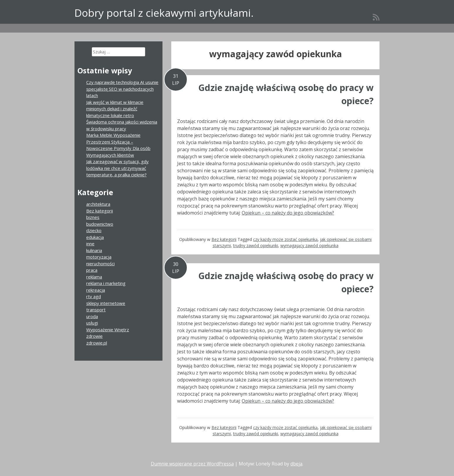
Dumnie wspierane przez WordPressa (192, 464)
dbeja (296, 464)
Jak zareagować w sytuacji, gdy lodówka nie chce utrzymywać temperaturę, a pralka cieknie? (117, 168)
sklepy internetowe (106, 303)
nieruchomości (100, 264)
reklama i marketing (106, 283)
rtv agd (94, 296)
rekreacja (96, 290)
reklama (94, 277)
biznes (93, 217)
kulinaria (94, 250)
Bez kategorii (224, 239)
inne (90, 244)
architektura (98, 204)
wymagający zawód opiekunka (309, 245)
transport (96, 310)
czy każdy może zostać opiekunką (285, 239)
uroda (92, 316)
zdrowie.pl (97, 343)
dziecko (94, 230)
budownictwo (100, 224)
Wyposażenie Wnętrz (108, 330)
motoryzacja (99, 257)
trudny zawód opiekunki (256, 245)
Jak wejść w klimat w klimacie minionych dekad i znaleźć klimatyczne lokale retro (115, 109)
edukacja (95, 237)
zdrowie (94, 336)
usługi (92, 323)
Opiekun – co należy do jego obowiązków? (288, 213)
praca (92, 270)
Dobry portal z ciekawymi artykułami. (164, 13)
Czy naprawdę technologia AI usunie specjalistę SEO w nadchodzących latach (122, 89)
